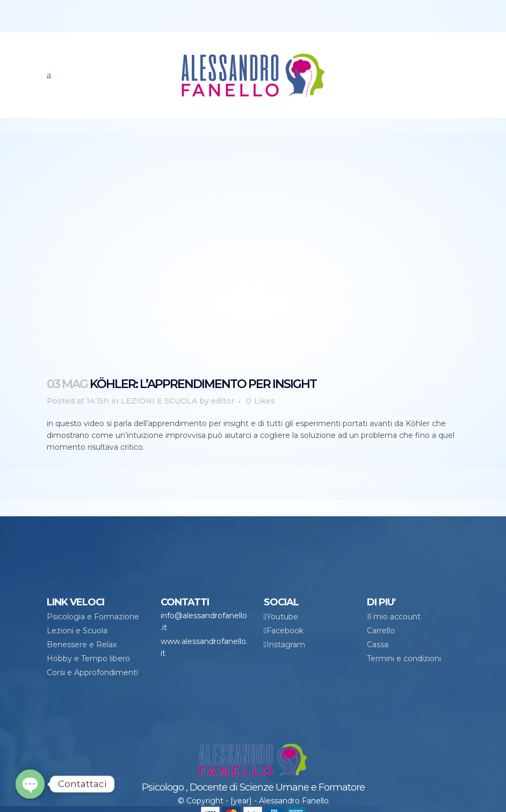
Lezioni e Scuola (77, 631)
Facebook (285, 631)
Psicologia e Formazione (93, 617)
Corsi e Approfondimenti (92, 672)
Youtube (282, 617)
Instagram (286, 645)
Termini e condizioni (404, 659)
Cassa (378, 645)
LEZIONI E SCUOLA (159, 401)
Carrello (381, 631)
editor (223, 401)
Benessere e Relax (82, 645)
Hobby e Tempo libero (88, 659)
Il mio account (394, 617)
